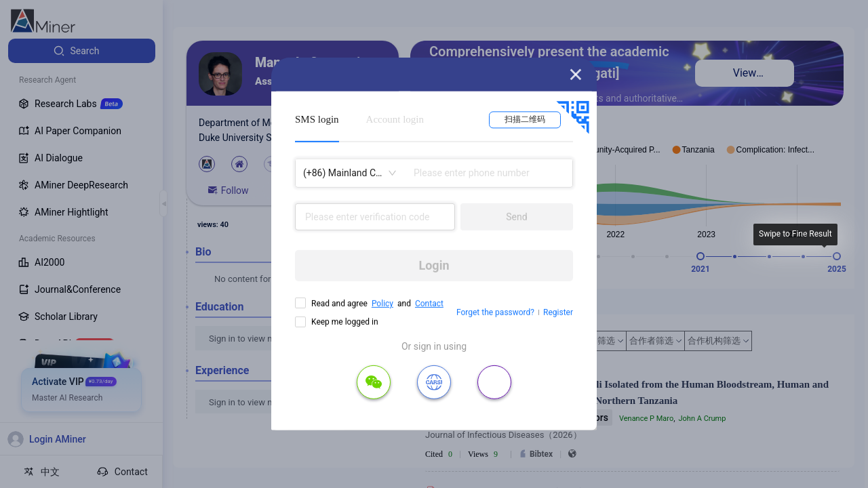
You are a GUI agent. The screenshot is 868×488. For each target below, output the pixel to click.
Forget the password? (495, 312)
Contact (429, 304)
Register (558, 312)
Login (434, 265)
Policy (382, 304)
